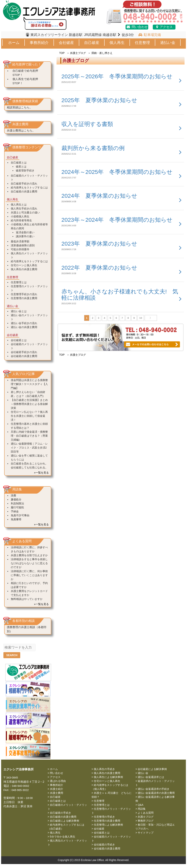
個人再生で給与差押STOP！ (25, 81)
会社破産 (66, 43)
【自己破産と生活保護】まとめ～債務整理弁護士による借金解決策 (29, 404)
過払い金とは (19, 311)
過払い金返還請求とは (151, 777)
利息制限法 (17, 503)
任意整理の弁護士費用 (24, 298)
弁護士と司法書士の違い (25, 212)
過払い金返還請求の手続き (154, 789)
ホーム (14, 43)
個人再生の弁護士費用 (24, 269)
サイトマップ (146, 833)
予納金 (15, 511)
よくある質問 (146, 813)
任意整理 (142, 43)
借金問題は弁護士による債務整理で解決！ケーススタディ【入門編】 (29, 384)
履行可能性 (17, 507)
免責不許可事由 (20, 515)
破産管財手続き (25, 170)
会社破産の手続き (104, 845)
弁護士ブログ (78, 53)
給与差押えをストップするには (29, 187)
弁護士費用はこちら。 (21, 131)
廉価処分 (16, 499)
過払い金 (168, 43)
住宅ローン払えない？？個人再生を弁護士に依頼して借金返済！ (29, 416)
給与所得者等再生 (21, 220)
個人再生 (117, 43)
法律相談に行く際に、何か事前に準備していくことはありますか (29, 575)
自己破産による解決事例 (64, 821)
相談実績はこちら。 (20, 107)
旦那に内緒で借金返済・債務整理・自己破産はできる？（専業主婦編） (29, 436)
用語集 (142, 809)
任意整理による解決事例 (108, 825)
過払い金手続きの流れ (24, 323)
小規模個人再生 (20, 216)
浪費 (13, 495)
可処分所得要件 (20, 249)
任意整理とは (19, 282)
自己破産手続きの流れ (24, 184)
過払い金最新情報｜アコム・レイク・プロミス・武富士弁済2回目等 (29, 448)
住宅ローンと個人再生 (24, 265)
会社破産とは (19, 340)
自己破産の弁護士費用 (24, 191)
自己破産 (92, 43)
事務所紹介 (39, 43)
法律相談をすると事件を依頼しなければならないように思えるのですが (29, 563)
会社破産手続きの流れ (24, 352)
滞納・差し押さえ (102, 53)
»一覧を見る (41, 473)
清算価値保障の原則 (23, 245)
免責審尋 (16, 519)
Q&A (140, 805)
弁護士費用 (57, 793)
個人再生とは (19, 205)
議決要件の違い (25, 236)
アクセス (164, 27)
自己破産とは (19, 163)
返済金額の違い (25, 232)
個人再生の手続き (104, 769)
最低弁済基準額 (20, 241)
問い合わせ (137, 27)
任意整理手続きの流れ (24, 294)
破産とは (21, 166)
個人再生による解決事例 (108, 777)
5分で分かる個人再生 (63, 837)
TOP (62, 53)
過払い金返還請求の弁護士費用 (156, 793)
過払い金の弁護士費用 (24, 327)
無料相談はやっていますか (27, 599)
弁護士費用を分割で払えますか (29, 555)
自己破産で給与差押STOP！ (25, 73)
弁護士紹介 (57, 789)
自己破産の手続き (61, 813)
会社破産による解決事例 (152, 769)
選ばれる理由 (58, 781)
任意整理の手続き (104, 817)
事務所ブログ (146, 821)
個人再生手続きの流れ (24, 208)
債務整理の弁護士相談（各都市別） (27, 629)
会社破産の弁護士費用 (24, 356)
